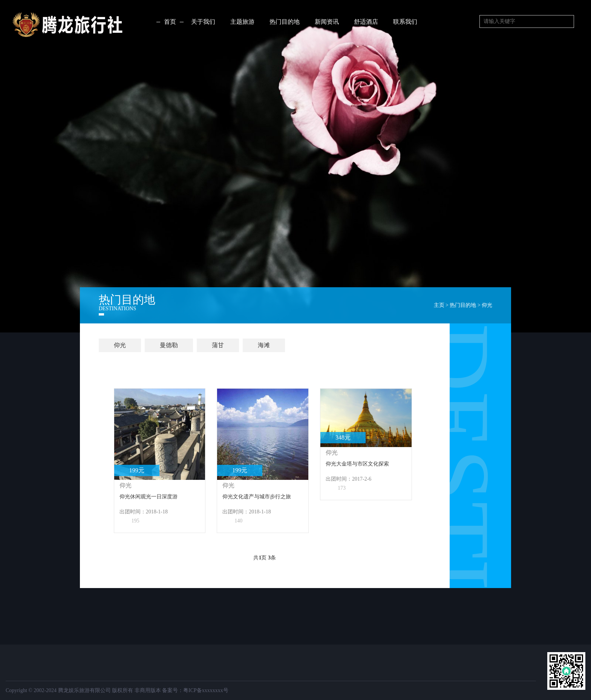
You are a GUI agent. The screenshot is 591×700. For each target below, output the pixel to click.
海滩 (264, 345)
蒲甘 (218, 345)
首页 (170, 22)
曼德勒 (169, 345)
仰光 (487, 305)
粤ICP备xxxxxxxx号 (206, 690)
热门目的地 (463, 305)
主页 (439, 305)
